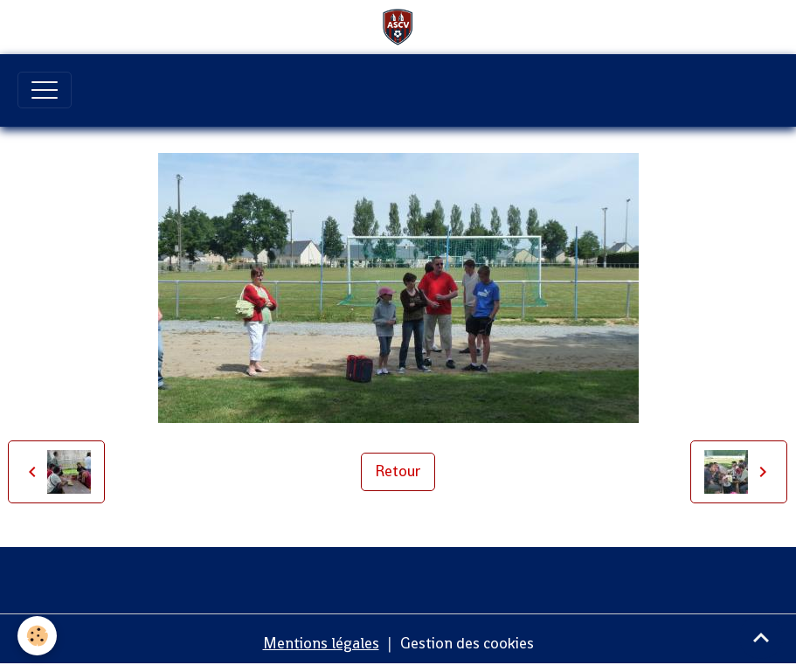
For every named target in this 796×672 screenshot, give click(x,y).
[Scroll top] (761, 637)
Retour (398, 471)
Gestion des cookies (467, 643)
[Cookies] (37, 636)
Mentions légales (321, 643)
